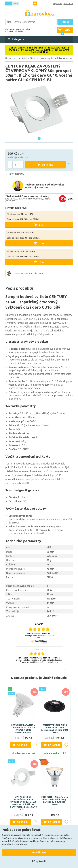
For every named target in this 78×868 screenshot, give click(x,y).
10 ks (41, 243)
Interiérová (6, 58)
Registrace (58, 4)
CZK (9, 3)
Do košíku (48, 165)
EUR (16, 3)
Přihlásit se (68, 4)
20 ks (41, 262)
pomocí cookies (20, 838)
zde (26, 844)
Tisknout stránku (16, 174)
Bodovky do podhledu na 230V (57, 58)
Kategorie (18, 39)
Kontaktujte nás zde (36, 187)
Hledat (65, 22)
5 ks (41, 225)
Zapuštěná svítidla (26, 58)
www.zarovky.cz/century (37, 196)
